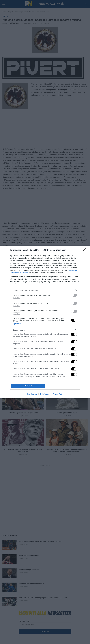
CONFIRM (28, 386)
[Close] (85, 250)
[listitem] (45, 290)
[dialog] (45, 322)
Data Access (45, 394)
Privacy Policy (58, 394)
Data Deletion (32, 394)
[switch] (74, 295)
